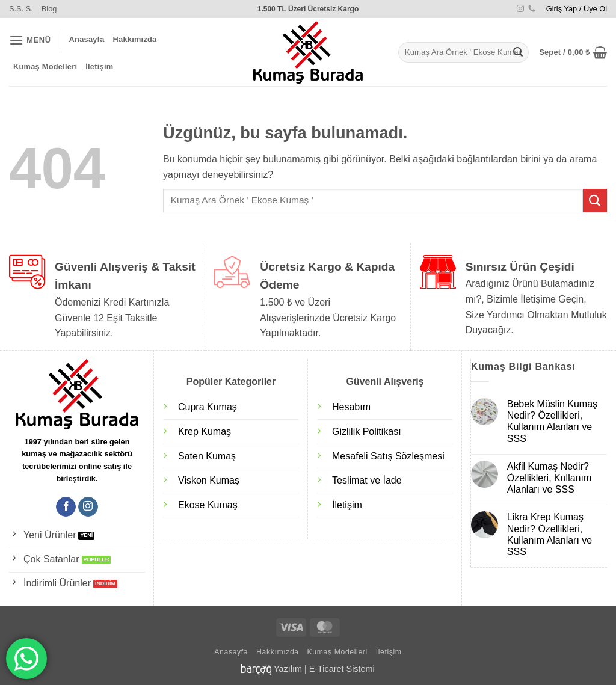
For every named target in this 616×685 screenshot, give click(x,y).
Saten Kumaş (207, 456)
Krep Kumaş (205, 432)
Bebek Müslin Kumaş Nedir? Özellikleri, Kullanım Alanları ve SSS (552, 421)
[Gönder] (518, 52)
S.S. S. (21, 9)
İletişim (99, 66)
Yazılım (288, 669)
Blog (49, 9)
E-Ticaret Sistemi (342, 669)
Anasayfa (87, 39)
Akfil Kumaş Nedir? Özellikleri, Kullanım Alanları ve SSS (549, 478)
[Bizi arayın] (532, 9)
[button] (577, 9)
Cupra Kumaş (208, 407)
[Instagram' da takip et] (520, 9)
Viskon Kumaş (209, 480)
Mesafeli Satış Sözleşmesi (388, 456)
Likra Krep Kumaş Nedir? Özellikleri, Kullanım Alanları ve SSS (550, 534)
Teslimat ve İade (367, 480)
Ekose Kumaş (208, 505)
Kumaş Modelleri (45, 66)
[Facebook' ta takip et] (66, 507)
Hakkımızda (135, 39)
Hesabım (351, 407)
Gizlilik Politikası (367, 432)
